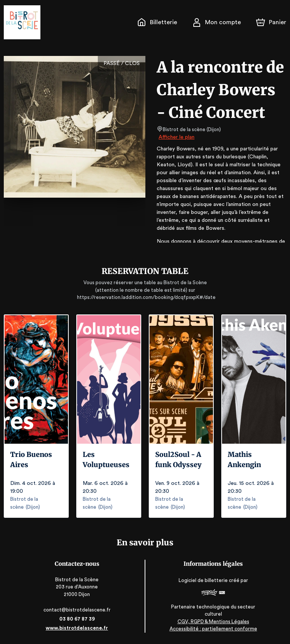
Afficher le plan (176, 137)
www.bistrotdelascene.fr (79, 628)
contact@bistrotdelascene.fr (78, 610)
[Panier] (271, 22)
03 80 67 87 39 (78, 619)
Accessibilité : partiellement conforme (212, 629)
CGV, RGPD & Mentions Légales (212, 622)
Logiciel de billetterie (202, 580)
